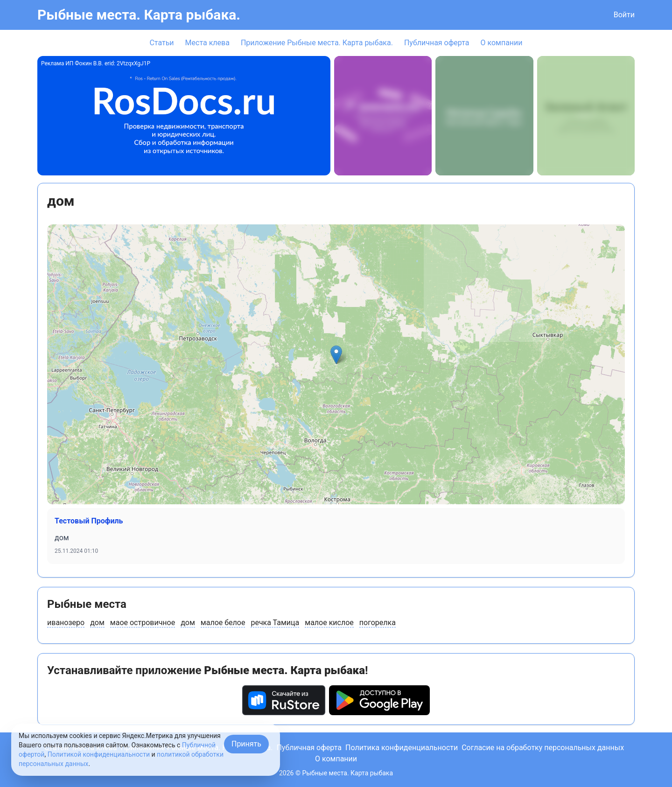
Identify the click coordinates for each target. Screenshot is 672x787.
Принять (246, 744)
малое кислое (329, 623)
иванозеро (66, 623)
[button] (336, 355)
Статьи (161, 43)
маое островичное (143, 623)
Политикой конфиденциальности (99, 754)
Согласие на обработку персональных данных (543, 748)
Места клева (207, 43)
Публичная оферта (437, 43)
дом (97, 623)
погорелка (378, 623)
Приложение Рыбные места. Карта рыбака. (317, 43)
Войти (624, 15)
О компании (501, 43)
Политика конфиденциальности (402, 748)
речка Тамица (275, 623)
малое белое (223, 623)
